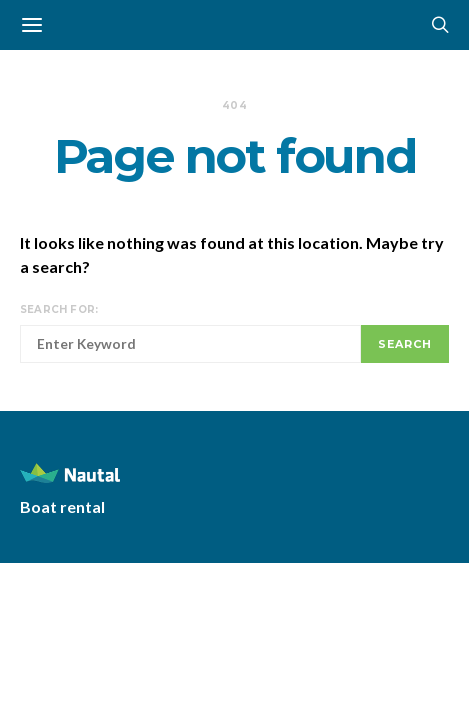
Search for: (59, 309)
